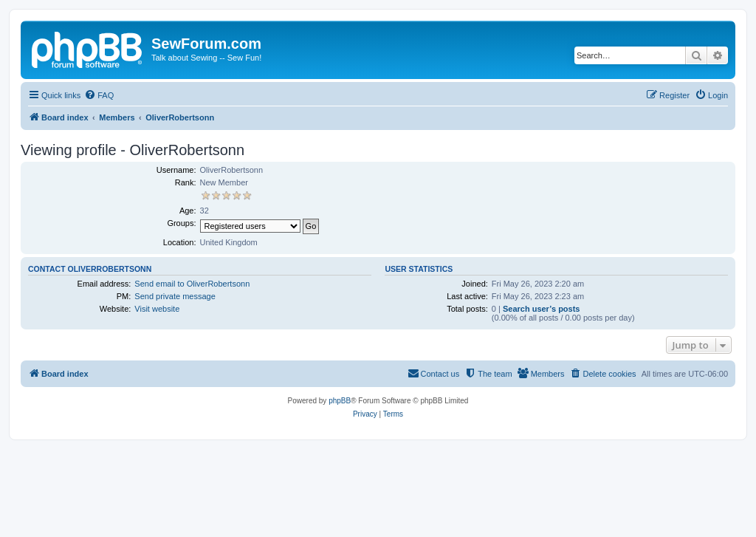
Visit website (157, 309)
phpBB (340, 401)
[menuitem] (99, 95)
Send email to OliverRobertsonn (192, 284)
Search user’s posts (542, 309)
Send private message (175, 296)
